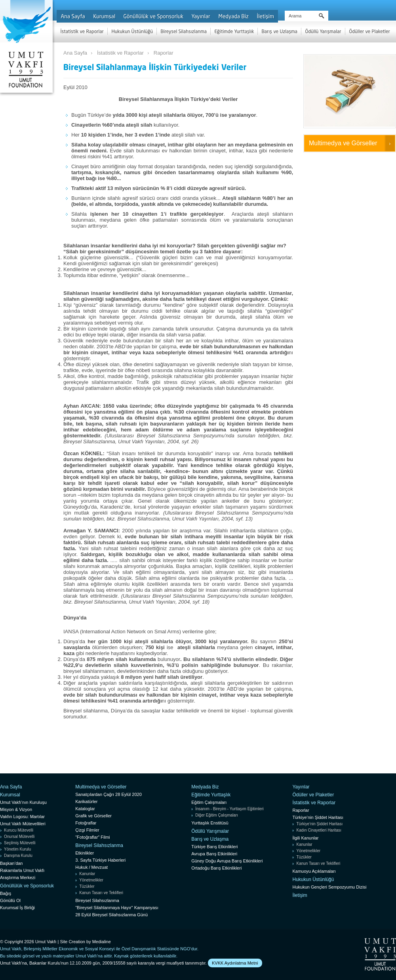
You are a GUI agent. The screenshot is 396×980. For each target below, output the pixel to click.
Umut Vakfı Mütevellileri (23, 824)
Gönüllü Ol (10, 900)
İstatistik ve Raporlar (120, 53)
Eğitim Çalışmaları (209, 802)
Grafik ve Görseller (93, 816)
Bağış (6, 893)
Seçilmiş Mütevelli (20, 843)
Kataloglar (85, 809)
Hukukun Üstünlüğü (313, 879)
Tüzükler (87, 886)
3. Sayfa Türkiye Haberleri (100, 860)
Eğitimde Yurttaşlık (211, 795)
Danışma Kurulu (18, 856)
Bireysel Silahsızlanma (99, 845)
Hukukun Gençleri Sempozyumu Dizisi (329, 887)
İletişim (300, 895)
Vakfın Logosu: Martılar (22, 817)
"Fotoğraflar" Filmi (92, 837)
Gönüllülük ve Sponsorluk (27, 886)
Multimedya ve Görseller (343, 143)
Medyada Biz (205, 787)
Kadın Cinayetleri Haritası (319, 830)
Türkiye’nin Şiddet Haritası (318, 817)
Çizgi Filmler (87, 830)
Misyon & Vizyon (16, 809)
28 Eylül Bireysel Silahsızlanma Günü (111, 915)
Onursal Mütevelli (19, 837)
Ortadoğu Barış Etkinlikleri (216, 868)
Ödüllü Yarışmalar (210, 831)
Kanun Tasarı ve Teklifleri (101, 893)
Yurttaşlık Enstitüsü (210, 823)
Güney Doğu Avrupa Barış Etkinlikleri (227, 861)
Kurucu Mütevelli (19, 830)
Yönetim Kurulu (17, 849)
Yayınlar (301, 787)
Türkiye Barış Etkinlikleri (214, 847)
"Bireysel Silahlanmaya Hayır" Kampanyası (117, 908)
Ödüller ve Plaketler (313, 795)
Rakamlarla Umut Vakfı (22, 870)
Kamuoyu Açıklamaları (314, 871)
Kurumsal (10, 795)
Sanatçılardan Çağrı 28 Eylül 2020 (109, 794)
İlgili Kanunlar (305, 838)
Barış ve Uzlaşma (210, 839)
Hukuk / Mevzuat (91, 867)
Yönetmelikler (91, 880)
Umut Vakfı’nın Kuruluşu (23, 802)
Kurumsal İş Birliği (17, 908)
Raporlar (164, 53)
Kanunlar (87, 874)
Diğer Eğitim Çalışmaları (217, 815)
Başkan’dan (11, 863)
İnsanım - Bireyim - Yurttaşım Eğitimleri (229, 809)
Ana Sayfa (75, 53)
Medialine (102, 942)
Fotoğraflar (86, 823)
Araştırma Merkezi (18, 877)
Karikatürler (86, 801)
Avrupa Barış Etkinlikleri (214, 854)
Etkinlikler (85, 853)
